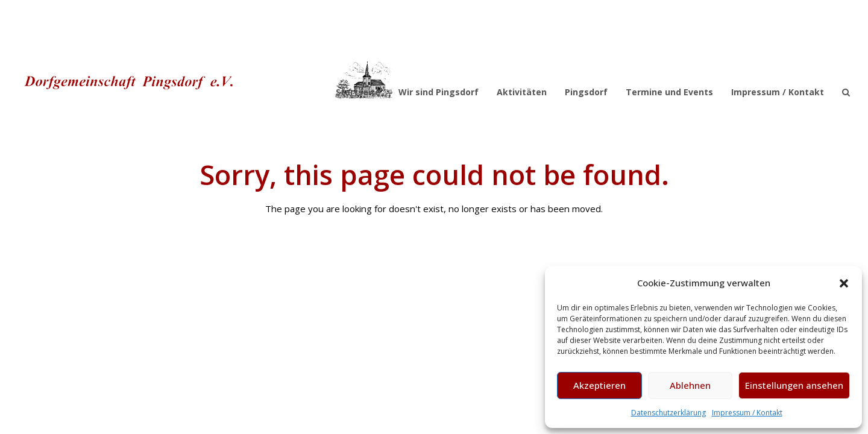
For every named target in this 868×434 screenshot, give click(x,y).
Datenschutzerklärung (668, 413)
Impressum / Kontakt (747, 413)
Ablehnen (690, 385)
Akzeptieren (599, 385)
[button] (844, 283)
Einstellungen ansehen (794, 385)
